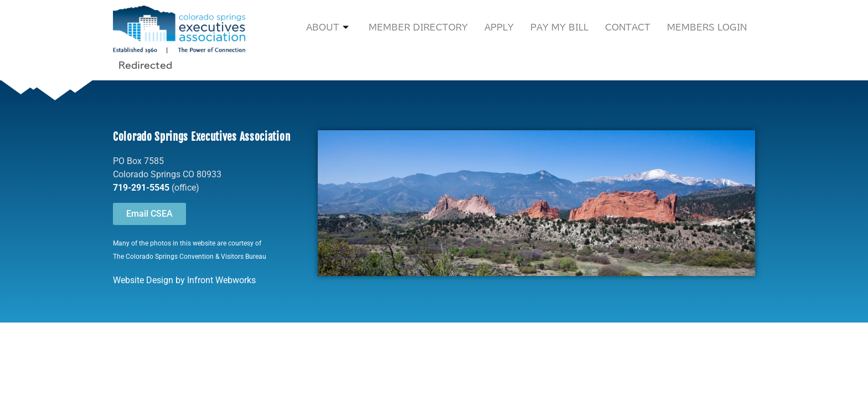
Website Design (143, 280)
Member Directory (418, 27)
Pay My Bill (559, 27)
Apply (499, 27)
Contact (628, 27)
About (327, 28)
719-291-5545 (141, 188)
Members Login (707, 27)
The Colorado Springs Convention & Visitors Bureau (190, 257)
